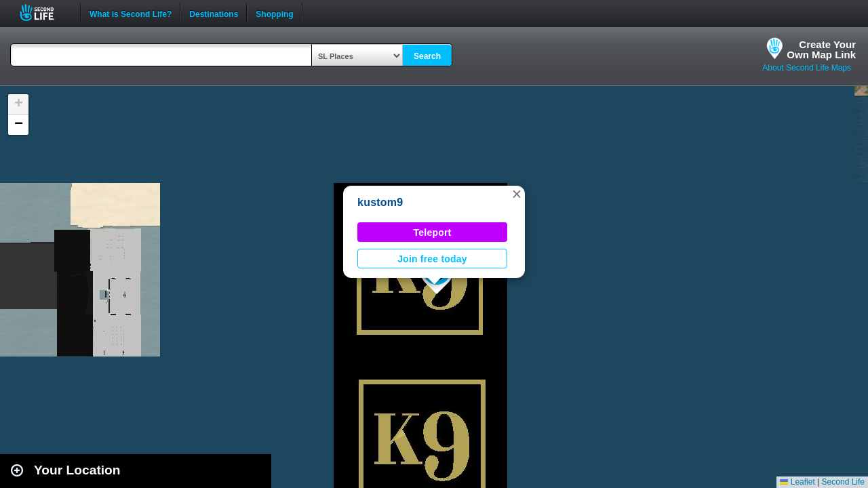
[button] (517, 194)
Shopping (274, 13)
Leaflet (797, 482)
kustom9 (380, 202)
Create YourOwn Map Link (821, 49)
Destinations (214, 13)
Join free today (432, 259)
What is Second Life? (131, 13)
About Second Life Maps (807, 68)
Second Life (44, 13)
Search (427, 56)
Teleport (433, 232)
